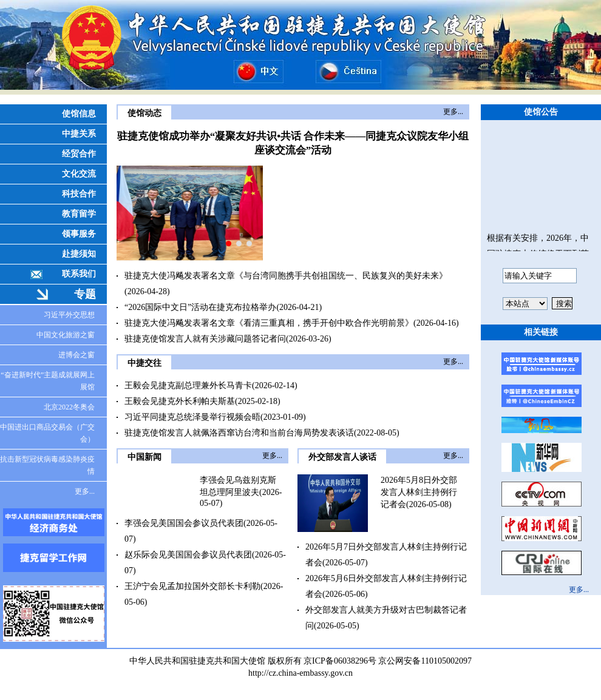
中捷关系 (79, 134)
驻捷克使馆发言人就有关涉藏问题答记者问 (205, 339)
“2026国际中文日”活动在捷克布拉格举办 (200, 307)
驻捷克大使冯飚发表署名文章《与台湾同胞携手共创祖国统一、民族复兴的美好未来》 (286, 276)
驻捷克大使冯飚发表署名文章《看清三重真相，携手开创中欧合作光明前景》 (269, 323)
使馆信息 (79, 114)
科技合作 (79, 194)
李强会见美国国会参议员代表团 (184, 523)
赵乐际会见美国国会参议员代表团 (188, 555)
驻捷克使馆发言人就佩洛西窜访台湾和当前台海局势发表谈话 (239, 433)
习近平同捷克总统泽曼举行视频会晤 (192, 417)
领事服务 (79, 234)
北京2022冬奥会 (69, 407)
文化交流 (79, 174)
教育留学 (79, 214)
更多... (85, 491)
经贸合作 (79, 154)
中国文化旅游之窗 (66, 335)
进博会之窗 (76, 355)
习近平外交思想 (69, 315)
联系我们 (79, 274)
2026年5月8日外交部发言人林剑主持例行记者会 (419, 492)
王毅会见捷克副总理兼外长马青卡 (188, 385)
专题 (85, 294)
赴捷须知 (79, 254)
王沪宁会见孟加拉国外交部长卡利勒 (192, 586)
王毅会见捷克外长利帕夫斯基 (180, 401)
